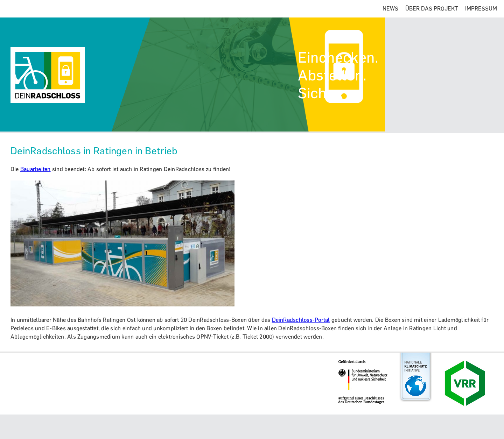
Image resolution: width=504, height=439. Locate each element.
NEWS (390, 9)
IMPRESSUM (481, 9)
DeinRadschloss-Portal (301, 320)
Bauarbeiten (36, 169)
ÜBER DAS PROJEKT (432, 9)
